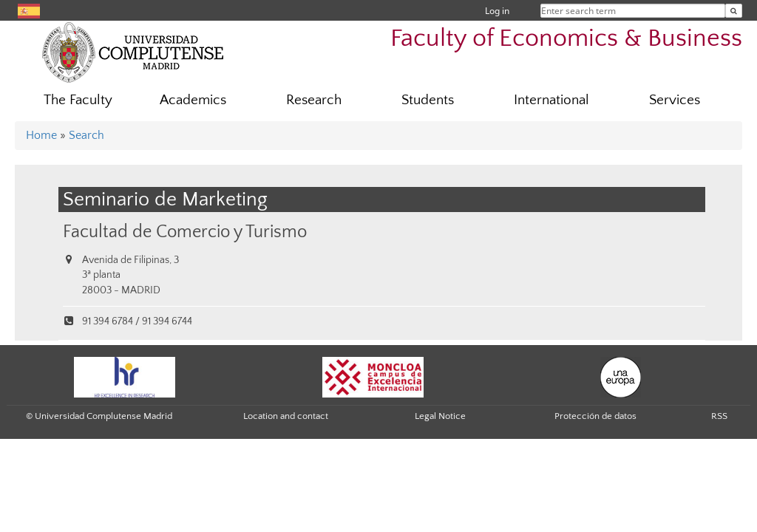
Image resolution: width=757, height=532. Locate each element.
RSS (719, 416)
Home (41, 135)
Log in (497, 11)
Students (428, 100)
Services (675, 100)
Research (314, 100)
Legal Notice (440, 416)
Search (86, 135)
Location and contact (286, 416)
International (551, 100)
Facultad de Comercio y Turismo (185, 232)
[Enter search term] (734, 11)
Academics (193, 100)
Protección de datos (595, 416)
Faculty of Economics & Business (566, 39)
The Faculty (78, 100)
